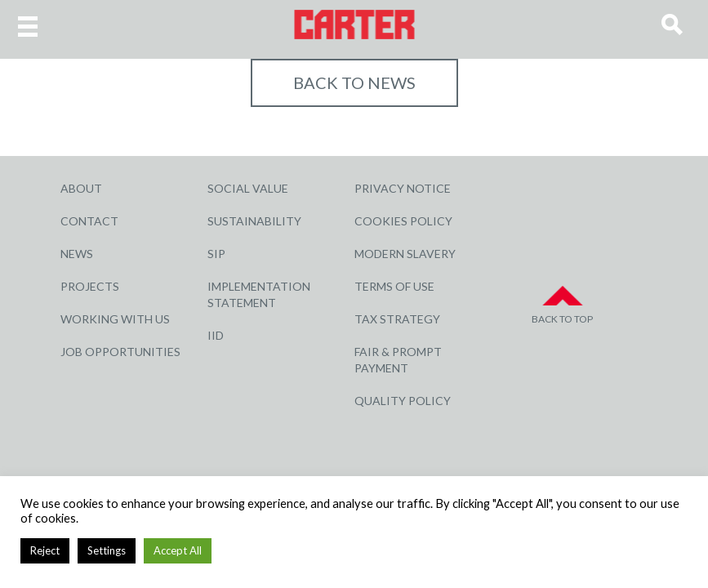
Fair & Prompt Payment (398, 360)
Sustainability (254, 221)
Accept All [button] (178, 550)
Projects (90, 286)
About (81, 188)
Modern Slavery (405, 254)
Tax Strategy (397, 319)
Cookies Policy (403, 221)
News (77, 254)
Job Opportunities (120, 352)
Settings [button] (107, 550)
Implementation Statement (259, 294)
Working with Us (115, 319)
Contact (89, 221)
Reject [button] (45, 550)
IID (216, 335)
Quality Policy (403, 401)
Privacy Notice (403, 188)
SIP (216, 254)
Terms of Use (394, 286)
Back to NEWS (354, 82)
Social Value (248, 188)
